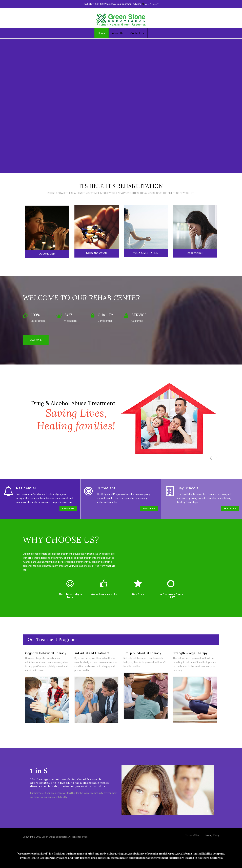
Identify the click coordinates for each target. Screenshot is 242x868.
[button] (211, 458)
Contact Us (137, 33)
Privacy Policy (212, 835)
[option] (47, 232)
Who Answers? (152, 4)
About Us (118, 33)
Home (102, 33)
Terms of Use (192, 835)
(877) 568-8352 (97, 4)
